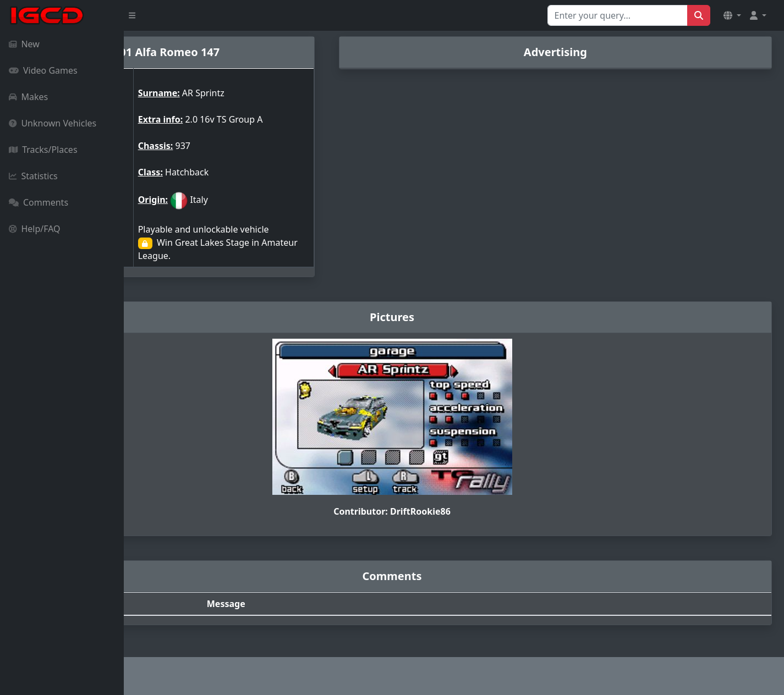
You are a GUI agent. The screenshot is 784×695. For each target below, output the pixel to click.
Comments (39, 202)
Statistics (33, 176)
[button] (732, 15)
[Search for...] (618, 15)
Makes (28, 97)
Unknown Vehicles (53, 123)
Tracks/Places (43, 150)
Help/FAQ (35, 229)
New (24, 44)
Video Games (43, 70)
